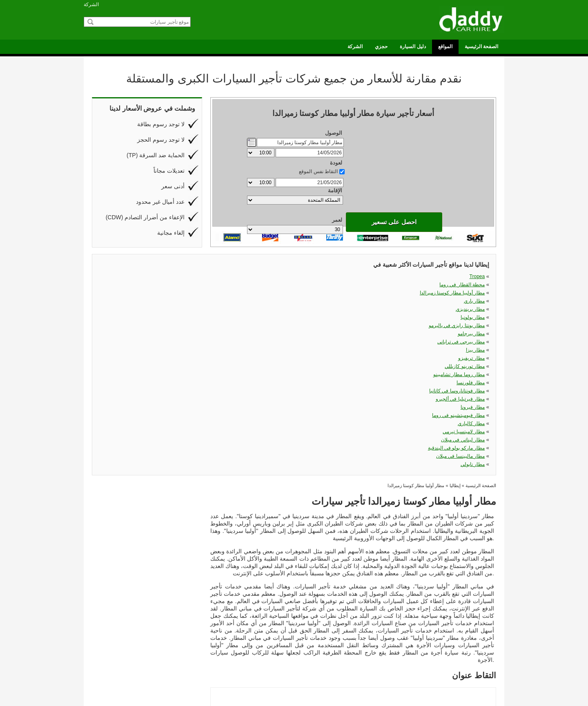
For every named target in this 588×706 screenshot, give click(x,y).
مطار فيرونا (187, 309)
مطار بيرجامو (471, 285)
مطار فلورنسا (280, 301)
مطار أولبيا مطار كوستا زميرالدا (357, 276)
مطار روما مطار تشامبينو (174, 301)
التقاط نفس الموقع (318, 142)
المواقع (445, 47)
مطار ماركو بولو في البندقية (266, 317)
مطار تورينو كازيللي (465, 293)
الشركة (91, 4)
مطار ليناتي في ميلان (177, 317)
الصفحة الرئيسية (481, 47)
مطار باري (474, 276)
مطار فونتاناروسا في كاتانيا (362, 301)
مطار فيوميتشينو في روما (268, 309)
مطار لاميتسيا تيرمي (464, 309)
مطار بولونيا (282, 285)
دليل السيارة (413, 47)
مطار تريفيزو (376, 293)
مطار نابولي (473, 317)
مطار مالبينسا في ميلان (365, 317)
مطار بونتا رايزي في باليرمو (362, 285)
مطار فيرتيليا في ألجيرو (460, 301)
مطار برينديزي (185, 285)
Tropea (192, 276)
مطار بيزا (285, 293)
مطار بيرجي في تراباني (176, 293)
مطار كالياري (376, 309)
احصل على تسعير (295, 201)
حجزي (381, 47)
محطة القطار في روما (272, 276)
